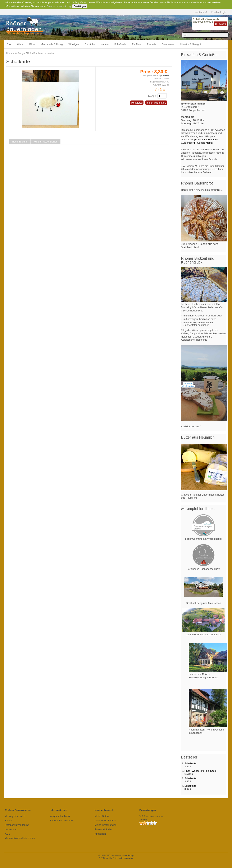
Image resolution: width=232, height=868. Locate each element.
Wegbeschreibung (60, 816)
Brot (9, 44)
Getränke (90, 44)
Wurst (20, 44)
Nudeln (105, 44)
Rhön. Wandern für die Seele (200, 771)
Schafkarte (190, 763)
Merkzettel (137, 103)
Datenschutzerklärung (59, 6)
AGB (8, 834)
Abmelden (100, 834)
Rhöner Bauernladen (61, 821)
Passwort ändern (104, 829)
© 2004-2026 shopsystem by (116, 855)
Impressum (11, 829)
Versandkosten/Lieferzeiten (20, 838)
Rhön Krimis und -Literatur (41, 53)
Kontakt (9, 821)
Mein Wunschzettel (105, 821)
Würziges (74, 44)
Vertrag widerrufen (15, 816)
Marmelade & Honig (52, 44)
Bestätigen (80, 6)
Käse (32, 44)
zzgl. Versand (164, 76)
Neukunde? (201, 12)
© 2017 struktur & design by (116, 858)
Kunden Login (219, 12)
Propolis (151, 44)
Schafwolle (120, 44)
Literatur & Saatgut (190, 44)
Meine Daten (102, 816)
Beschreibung (20, 142)
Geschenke (168, 44)
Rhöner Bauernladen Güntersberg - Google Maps (200, 141)
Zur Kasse (220, 24)
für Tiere (137, 44)
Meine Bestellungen (106, 825)
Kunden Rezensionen (46, 142)
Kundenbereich (104, 810)
